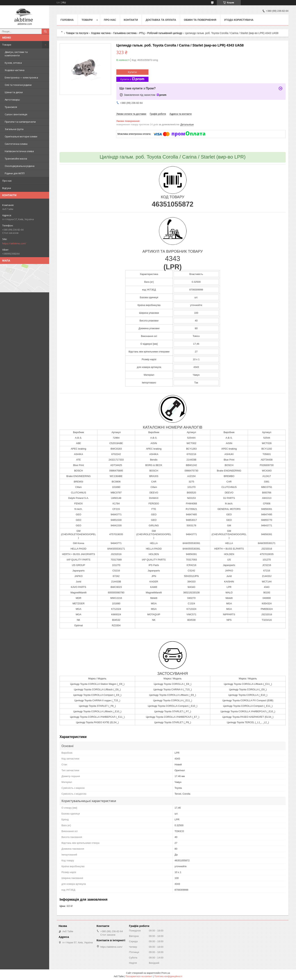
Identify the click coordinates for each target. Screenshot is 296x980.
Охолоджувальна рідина (20, 166)
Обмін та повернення (200, 20)
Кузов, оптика (13, 63)
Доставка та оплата (161, 20)
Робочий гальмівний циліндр (165, 33)
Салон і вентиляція (16, 114)
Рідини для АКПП (15, 173)
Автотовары (12, 100)
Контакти (131, 20)
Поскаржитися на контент (139, 976)
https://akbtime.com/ (14, 243)
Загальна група (14, 129)
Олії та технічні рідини (18, 85)
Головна (67, 20)
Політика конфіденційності (168, 976)
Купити (132, 72)
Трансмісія (11, 107)
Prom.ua (166, 973)
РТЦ (142, 33)
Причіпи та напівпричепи (20, 122)
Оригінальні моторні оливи (21, 136)
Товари (7, 45)
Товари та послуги (77, 33)
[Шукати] (45, 31)
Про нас (7, 181)
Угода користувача (239, 20)
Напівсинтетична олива (19, 151)
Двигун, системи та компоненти (16, 54)
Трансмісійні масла (16, 159)
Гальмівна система (125, 33)
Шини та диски (14, 92)
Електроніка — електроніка (21, 77)
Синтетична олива (16, 144)
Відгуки (7, 188)
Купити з (132, 79)
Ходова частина (15, 70)
